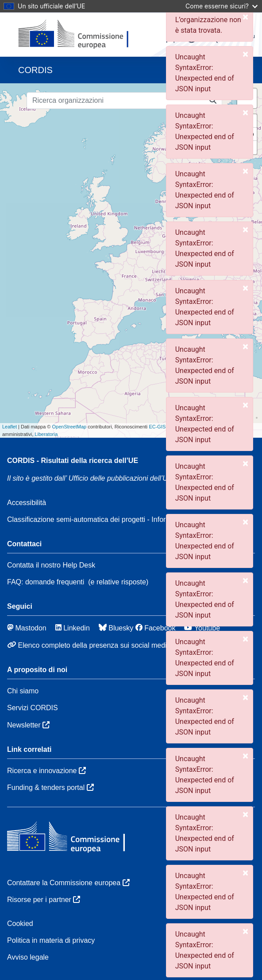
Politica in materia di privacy (51, 940)
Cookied (20, 924)
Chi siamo (23, 691)
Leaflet (10, 427)
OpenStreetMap (69, 427)
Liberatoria (46, 434)
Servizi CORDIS (33, 708)
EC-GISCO (161, 427)
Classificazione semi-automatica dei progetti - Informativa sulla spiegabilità (124, 519)
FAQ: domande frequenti (46, 582)
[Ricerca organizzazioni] (116, 101)
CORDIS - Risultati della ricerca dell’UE (73, 461)
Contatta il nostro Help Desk (51, 565)
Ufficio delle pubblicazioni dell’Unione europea (145, 478)
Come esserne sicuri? (222, 6)
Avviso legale (28, 957)
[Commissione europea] (78, 35)
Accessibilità (27, 503)
